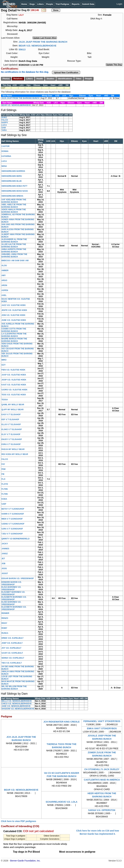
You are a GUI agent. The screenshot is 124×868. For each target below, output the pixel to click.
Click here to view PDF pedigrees (19, 821)
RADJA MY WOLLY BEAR (13, 449)
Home (24, 4)
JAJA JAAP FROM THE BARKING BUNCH (43, 42)
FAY (3, 464)
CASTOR (5, 146)
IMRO (4, 360)
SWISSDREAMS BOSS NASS (15, 191)
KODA (4, 499)
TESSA (5, 400)
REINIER (5, 613)
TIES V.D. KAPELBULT (12, 663)
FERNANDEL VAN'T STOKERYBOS (102, 721)
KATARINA (6, 156)
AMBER (5, 270)
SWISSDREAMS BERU (12, 176)
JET (3, 559)
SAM (4, 128)
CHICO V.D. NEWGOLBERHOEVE (17, 704)
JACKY (5, 544)
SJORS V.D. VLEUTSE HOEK (14, 390)
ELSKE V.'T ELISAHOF (12, 429)
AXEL (4, 295)
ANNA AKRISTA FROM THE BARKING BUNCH (14, 251)
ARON (4, 285)
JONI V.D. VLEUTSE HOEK (13, 315)
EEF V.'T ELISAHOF (10, 419)
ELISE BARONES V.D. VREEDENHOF (11, 603)
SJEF (4, 504)
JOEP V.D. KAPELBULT (12, 643)
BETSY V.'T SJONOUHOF (13, 509)
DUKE (4, 117)
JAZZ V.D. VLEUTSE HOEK (14, 305)
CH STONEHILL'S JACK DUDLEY (102, 769)
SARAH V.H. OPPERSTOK (102, 810)
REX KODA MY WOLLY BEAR (15, 454)
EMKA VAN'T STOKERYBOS (102, 728)
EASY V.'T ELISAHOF (11, 415)
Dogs (32, 4)
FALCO (5, 120)
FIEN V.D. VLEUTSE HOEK (13, 370)
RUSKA (5, 633)
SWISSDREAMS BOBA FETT (14, 186)
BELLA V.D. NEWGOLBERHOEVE (17, 701)
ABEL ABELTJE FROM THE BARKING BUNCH (14, 206)
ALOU (4, 266)
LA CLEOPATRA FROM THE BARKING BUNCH (14, 335)
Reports (76, 4)
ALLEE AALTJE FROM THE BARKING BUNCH (14, 246)
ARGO (4, 280)
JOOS (4, 569)
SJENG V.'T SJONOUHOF (13, 524)
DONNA (5, 151)
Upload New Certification (66, 73)
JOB (3, 564)
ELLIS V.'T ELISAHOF (11, 424)
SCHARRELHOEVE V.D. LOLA (62, 802)
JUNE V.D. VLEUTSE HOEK (14, 320)
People (50, 4)
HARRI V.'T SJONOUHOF (13, 514)
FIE (3, 474)
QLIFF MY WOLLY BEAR (12, 410)
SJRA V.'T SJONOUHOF (12, 529)
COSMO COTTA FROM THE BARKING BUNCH (14, 330)
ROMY (4, 628)
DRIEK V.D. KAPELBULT (12, 638)
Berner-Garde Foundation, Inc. (25, 861)
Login (119, 4)
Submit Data (88, 4)
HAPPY (5, 123)
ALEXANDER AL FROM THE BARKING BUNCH (14, 241)
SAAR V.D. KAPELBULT (12, 653)
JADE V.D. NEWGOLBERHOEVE (16, 706)
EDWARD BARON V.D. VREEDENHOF (11, 583)
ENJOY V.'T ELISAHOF (12, 439)
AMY (4, 275)
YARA (4, 130)
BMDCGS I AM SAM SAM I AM (15, 261)
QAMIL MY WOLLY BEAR (13, 405)
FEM (3, 469)
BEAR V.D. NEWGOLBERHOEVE (38, 46)
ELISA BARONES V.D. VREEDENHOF (11, 588)
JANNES (5, 549)
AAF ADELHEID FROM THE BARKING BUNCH (14, 201)
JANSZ (5, 554)
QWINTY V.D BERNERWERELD (15, 539)
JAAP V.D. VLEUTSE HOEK (14, 375)
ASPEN (5, 290)
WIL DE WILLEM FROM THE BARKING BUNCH (14, 688)
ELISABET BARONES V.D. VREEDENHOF (13, 593)
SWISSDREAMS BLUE (12, 181)
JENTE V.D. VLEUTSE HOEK (14, 310)
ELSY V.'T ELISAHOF (11, 434)
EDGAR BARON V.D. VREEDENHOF (18, 578)
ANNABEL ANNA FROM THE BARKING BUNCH (14, 255)
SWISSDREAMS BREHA (12, 196)
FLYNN (5, 489)
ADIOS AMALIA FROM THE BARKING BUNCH (14, 211)
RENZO (5, 618)
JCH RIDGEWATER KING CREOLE (62, 722)
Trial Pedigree (62, 4)
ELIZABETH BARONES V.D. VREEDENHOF (14, 608)
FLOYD (5, 484)
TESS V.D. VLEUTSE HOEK (14, 395)
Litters (41, 4)
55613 (22, 49)
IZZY (4, 365)
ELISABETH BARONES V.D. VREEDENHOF (14, 598)
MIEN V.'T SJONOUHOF (12, 519)
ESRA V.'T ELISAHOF (11, 444)
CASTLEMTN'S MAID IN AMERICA (102, 780)
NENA (4, 166)
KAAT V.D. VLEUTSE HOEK (14, 385)
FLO (3, 479)
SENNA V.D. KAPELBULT (13, 658)
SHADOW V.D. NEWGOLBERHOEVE (18, 709)
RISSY (4, 623)
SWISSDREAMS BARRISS (13, 171)
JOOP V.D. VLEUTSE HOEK (14, 380)
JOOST (5, 573)
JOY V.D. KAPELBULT (11, 648)
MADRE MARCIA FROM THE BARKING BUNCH (14, 340)
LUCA (4, 125)
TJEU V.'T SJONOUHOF (12, 534)
